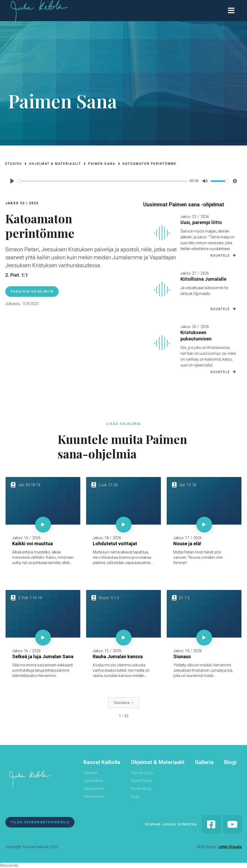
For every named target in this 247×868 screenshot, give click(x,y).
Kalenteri (91, 773)
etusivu (14, 164)
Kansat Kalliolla (102, 762)
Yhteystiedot (94, 797)
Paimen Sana (142, 773)
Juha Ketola (93, 781)
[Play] (12, 181)
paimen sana (102, 164)
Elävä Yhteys (141, 781)
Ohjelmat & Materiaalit (158, 762)
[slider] (103, 181)
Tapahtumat (94, 789)
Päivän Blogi (141, 789)
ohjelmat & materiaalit (55, 164)
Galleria (204, 762)
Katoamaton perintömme (150, 164)
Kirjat (135, 797)
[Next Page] (124, 703)
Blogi (230, 762)
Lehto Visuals (230, 847)
